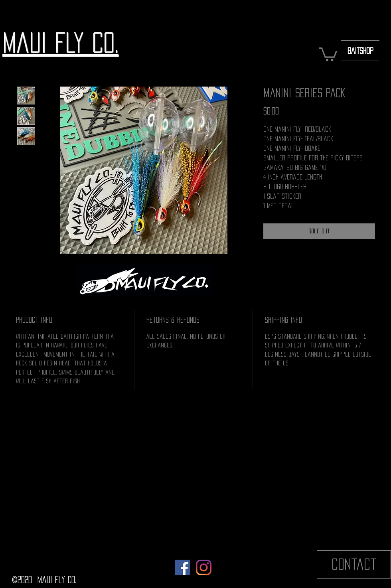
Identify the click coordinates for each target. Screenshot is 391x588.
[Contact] (354, 564)
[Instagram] (204, 567)
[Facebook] (183, 567)
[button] (328, 54)
